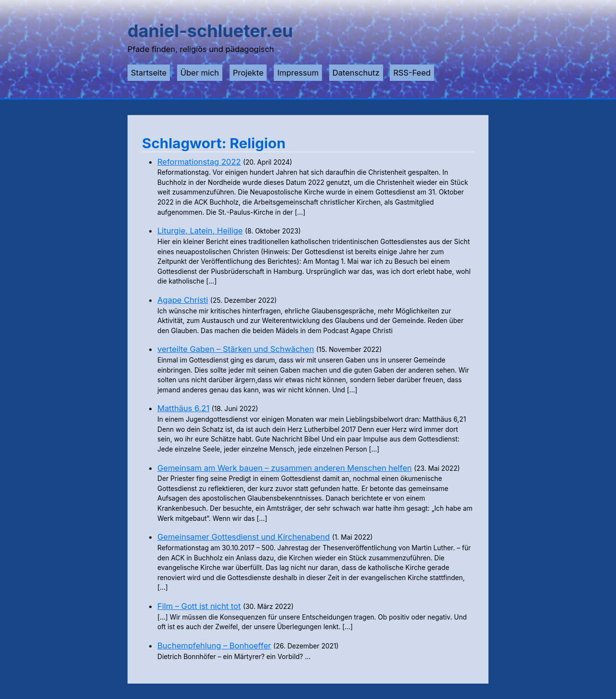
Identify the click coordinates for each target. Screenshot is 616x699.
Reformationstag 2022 (199, 162)
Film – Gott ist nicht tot (199, 606)
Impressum (298, 73)
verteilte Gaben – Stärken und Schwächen (236, 349)
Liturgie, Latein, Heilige (200, 231)
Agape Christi (183, 300)
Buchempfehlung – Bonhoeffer (214, 646)
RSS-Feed (412, 73)
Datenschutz (356, 73)
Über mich (200, 73)
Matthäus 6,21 (183, 408)
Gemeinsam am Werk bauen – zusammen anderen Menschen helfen (285, 468)
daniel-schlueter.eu (210, 31)
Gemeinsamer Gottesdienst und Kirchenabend (244, 537)
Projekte (248, 73)
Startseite (149, 73)
